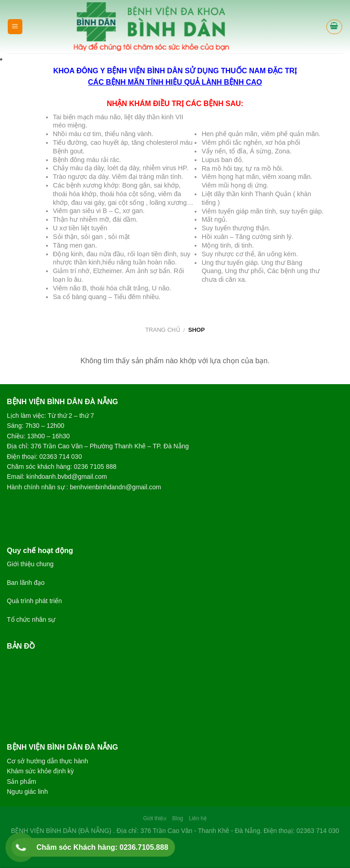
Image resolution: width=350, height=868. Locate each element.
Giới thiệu (155, 818)
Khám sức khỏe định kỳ (40, 771)
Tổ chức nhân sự (31, 619)
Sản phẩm (21, 782)
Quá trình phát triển (34, 601)
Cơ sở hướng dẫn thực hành (47, 761)
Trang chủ (163, 330)
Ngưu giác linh (27, 792)
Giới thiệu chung (30, 564)
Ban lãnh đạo (26, 583)
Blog (178, 818)
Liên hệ (198, 818)
